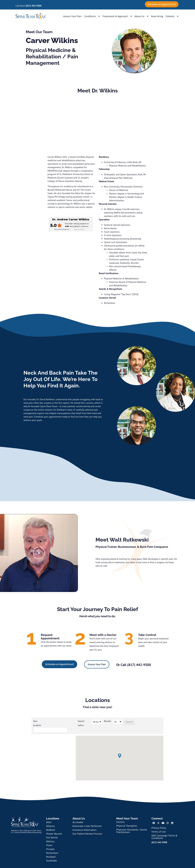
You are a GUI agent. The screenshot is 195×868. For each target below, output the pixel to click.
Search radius (74, 723)
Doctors (121, 816)
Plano (49, 840)
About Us (141, 16)
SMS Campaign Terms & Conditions (164, 831)
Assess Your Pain (72, 16)
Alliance (50, 821)
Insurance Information (84, 824)
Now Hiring (157, 16)
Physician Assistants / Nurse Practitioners (132, 825)
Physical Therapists (127, 820)
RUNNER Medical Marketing (31, 827)
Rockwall (51, 851)
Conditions (92, 16)
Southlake (51, 855)
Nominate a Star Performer (87, 821)
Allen (49, 817)
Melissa (50, 836)
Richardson (52, 847)
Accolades (78, 817)
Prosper (50, 844)
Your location (37, 723)
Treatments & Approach (117, 16)
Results (101, 721)
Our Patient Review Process (87, 828)
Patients (172, 16)
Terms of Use (159, 826)
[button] (39, 553)
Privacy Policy (159, 822)
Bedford (51, 824)
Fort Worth (52, 832)
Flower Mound (54, 828)
